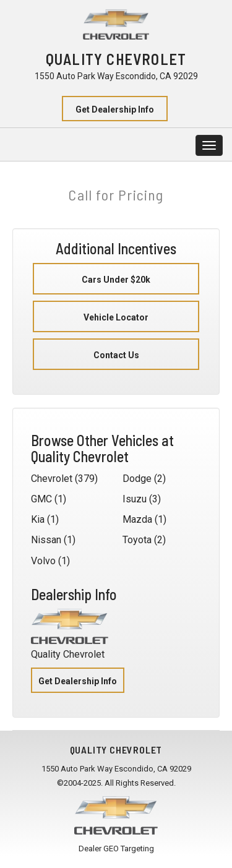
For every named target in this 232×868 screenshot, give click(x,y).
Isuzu (135, 499)
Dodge (137, 479)
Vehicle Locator (116, 317)
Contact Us (116, 355)
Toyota (137, 540)
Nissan (46, 540)
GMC (41, 499)
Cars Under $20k (116, 280)
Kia (38, 519)
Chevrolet (52, 479)
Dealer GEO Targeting (116, 849)
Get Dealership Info (115, 110)
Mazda (137, 519)
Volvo (43, 561)
